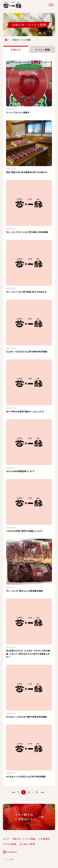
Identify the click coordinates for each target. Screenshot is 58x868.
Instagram (12, 852)
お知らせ (16, 50)
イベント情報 (42, 50)
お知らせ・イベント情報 (24, 839)
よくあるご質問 (27, 844)
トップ (6, 839)
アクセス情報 (10, 844)
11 (37, 793)
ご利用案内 (44, 839)
